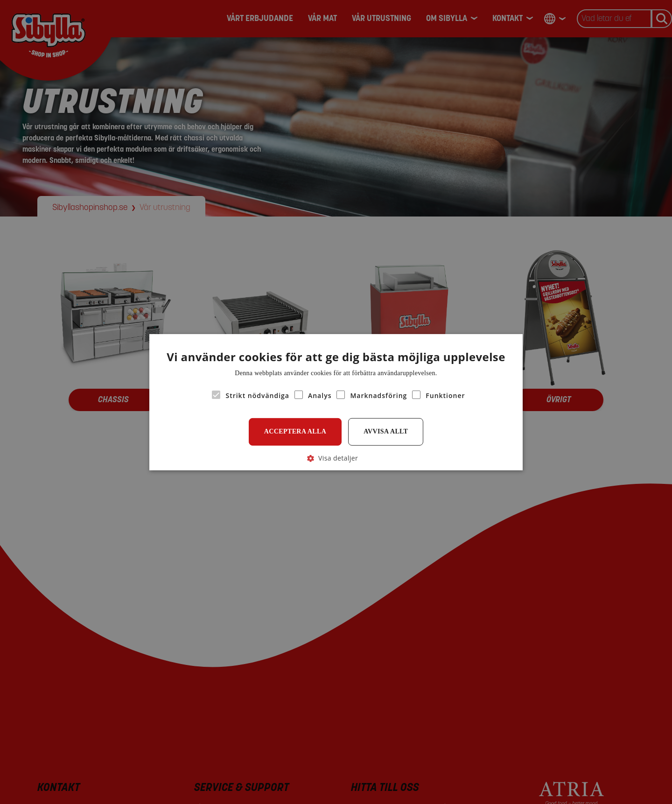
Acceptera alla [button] (295, 431)
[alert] (336, 402)
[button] (336, 458)
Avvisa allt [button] (386, 431)
